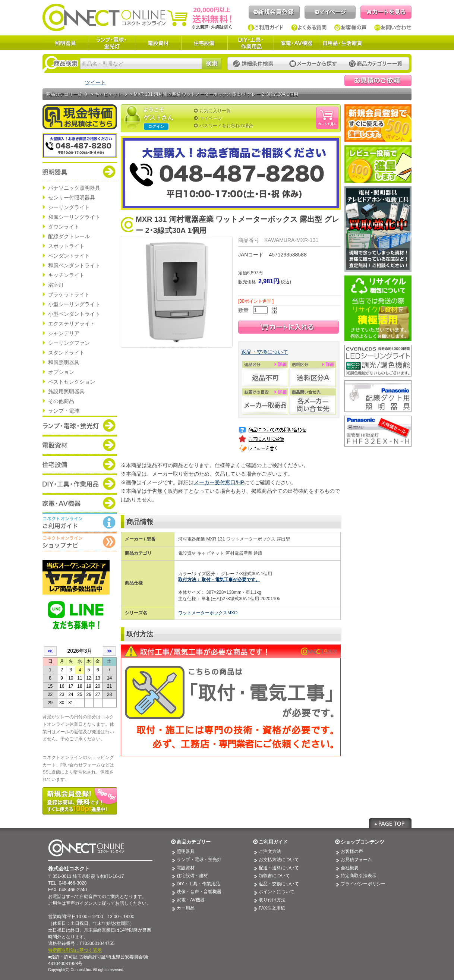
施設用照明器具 (66, 391)
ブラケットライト (69, 294)
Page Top (390, 823)
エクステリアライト (72, 324)
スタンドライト (66, 353)
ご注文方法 (270, 851)
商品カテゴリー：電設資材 (80, 445)
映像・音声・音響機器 (199, 892)
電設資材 (158, 43)
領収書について (274, 876)
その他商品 (61, 401)
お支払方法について (279, 860)
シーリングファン (69, 343)
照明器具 (66, 43)
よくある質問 (309, 28)
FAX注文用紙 (272, 908)
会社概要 (350, 868)
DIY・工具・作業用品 (250, 43)
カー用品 (186, 908)
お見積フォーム (356, 860)
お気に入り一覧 (215, 111)
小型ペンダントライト (74, 314)
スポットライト (66, 246)
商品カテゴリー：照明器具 (80, 171)
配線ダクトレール (69, 236)
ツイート (95, 82)
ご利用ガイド (266, 28)
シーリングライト (69, 207)
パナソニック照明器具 (74, 188)
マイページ (330, 12)
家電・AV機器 (297, 43)
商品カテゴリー (194, 842)
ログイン (156, 126)
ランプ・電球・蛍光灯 (112, 43)
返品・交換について (265, 352)
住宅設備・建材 (192, 876)
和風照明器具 (64, 362)
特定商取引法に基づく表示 (75, 950)
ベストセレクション (72, 382)
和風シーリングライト (74, 217)
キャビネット (108, 94)
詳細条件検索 (255, 64)
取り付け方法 (272, 900)
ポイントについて (277, 892)
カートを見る (386, 12)
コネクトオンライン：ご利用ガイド (80, 522)
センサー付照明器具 (72, 198)
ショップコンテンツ (362, 842)
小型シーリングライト (74, 304)
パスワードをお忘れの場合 (226, 126)
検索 (212, 64)
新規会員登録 (274, 12)
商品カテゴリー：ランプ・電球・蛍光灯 (80, 425)
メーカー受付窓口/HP (219, 482)
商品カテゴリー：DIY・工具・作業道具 (80, 483)
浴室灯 (56, 285)
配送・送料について (279, 868)
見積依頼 (378, 81)
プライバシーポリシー (363, 884)
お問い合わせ (393, 28)
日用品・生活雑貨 (343, 43)
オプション (61, 372)
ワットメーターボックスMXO (208, 613)
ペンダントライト (69, 256)
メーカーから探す (313, 64)
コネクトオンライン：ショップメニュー (80, 542)
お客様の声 (351, 28)
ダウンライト (64, 227)
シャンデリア (64, 333)
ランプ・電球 (64, 411)
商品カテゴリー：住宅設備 (80, 464)
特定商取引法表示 (359, 876)
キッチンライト (66, 275)
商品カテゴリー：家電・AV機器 (80, 503)
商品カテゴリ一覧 (64, 94)
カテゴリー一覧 (376, 64)
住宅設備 (204, 43)
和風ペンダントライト (74, 265)
